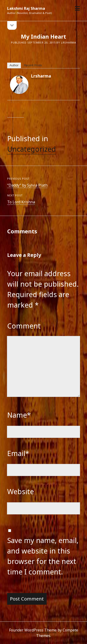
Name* (19, 415)
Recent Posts (33, 65)
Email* (18, 453)
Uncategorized (32, 149)
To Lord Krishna (21, 202)
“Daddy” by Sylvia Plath (27, 185)
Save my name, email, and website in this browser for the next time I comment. (43, 556)
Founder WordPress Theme (33, 630)
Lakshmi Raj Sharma (26, 8)
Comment (24, 326)
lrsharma (41, 76)
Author (14, 65)
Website (21, 491)
